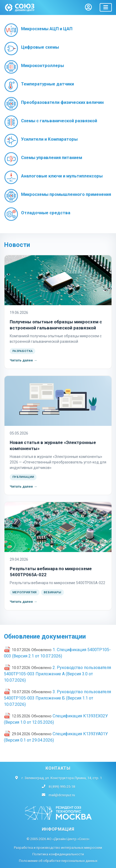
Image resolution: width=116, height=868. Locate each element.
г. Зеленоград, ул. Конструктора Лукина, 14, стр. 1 (62, 778)
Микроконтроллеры (42, 66)
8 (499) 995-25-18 (62, 787)
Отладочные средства (46, 213)
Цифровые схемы (40, 47)
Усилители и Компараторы (49, 139)
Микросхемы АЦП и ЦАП (47, 29)
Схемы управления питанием (52, 158)
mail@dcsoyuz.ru (62, 795)
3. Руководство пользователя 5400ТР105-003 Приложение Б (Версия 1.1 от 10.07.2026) (57, 698)
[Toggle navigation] (106, 7)
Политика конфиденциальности (58, 854)
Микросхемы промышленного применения (66, 194)
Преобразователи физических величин (62, 102)
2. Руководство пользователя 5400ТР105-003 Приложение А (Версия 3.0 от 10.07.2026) (57, 674)
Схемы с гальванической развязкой (59, 121)
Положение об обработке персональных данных (58, 861)
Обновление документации (45, 636)
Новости (17, 245)
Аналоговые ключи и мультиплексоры (62, 176)
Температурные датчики (47, 84)
